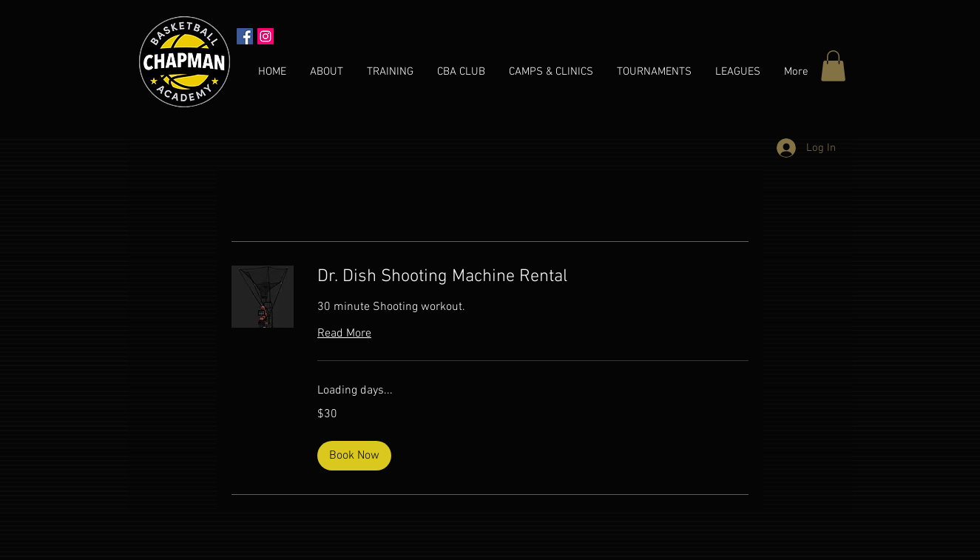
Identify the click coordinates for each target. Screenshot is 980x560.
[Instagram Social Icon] (266, 36)
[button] (833, 66)
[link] (533, 277)
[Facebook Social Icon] (245, 36)
